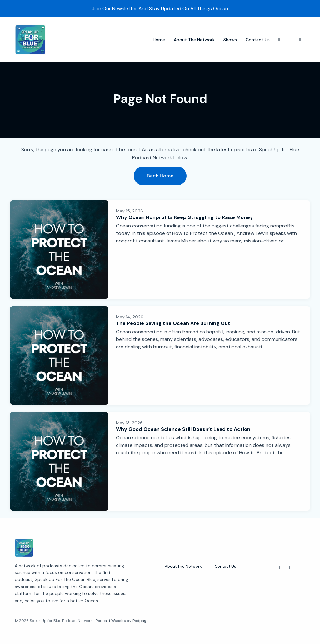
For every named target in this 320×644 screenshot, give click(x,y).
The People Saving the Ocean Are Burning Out (173, 323)
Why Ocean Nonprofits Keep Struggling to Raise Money (185, 217)
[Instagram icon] (268, 567)
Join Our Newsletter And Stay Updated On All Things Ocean (160, 9)
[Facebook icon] (290, 567)
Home (159, 40)
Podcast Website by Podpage (122, 621)
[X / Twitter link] (290, 40)
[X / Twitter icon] (279, 567)
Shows (230, 40)
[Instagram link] (279, 40)
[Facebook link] (300, 40)
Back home (160, 176)
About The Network (194, 40)
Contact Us (258, 40)
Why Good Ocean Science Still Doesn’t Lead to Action (183, 429)
